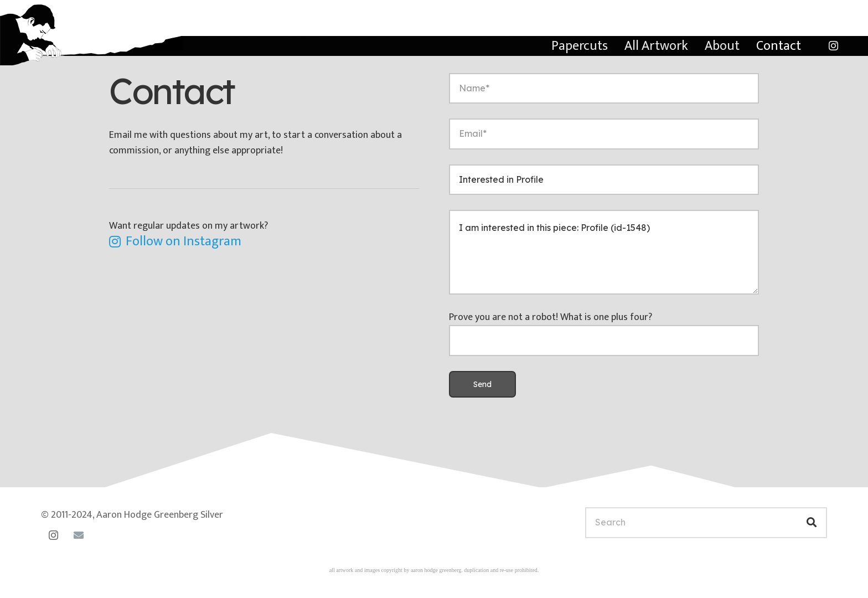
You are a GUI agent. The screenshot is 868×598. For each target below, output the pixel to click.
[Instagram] (833, 46)
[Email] (78, 535)
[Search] (706, 522)
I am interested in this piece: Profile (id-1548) (604, 252)
